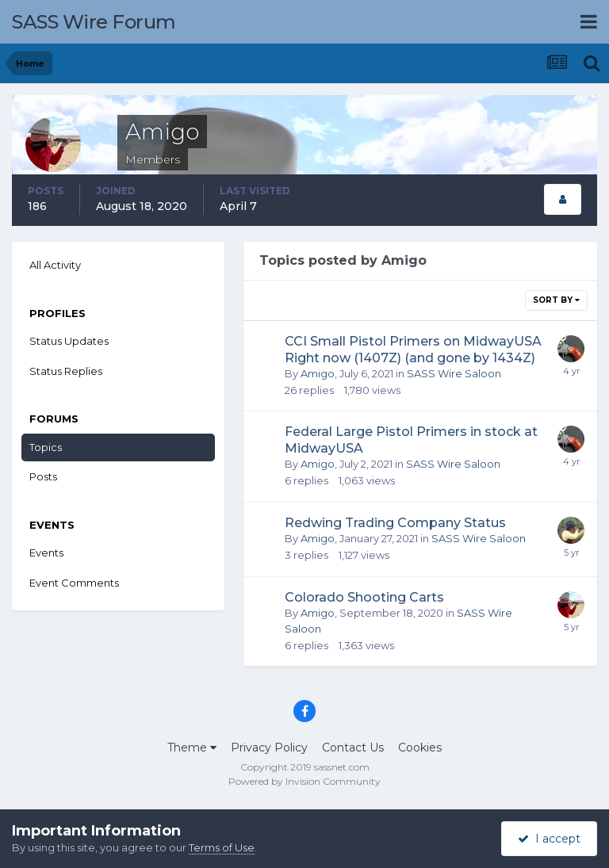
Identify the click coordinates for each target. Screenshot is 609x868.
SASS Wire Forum (94, 22)
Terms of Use (222, 847)
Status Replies (66, 371)
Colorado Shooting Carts (364, 597)
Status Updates (69, 341)
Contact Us (353, 748)
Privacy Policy (269, 748)
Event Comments (74, 583)
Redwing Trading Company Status (395, 523)
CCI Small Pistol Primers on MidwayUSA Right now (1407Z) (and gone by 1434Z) (413, 350)
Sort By (556, 300)
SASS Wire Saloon (454, 373)
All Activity (55, 265)
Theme (192, 748)
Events (46, 553)
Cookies (420, 748)
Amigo (318, 373)
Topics (46, 447)
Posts (43, 476)
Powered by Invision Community (304, 781)
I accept (549, 839)
